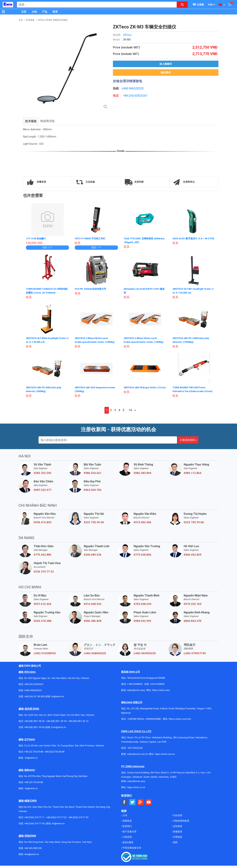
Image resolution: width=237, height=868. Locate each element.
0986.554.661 (93, 475)
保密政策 (127, 823)
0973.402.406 (142, 525)
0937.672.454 (43, 606)
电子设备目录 (129, 834)
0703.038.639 (142, 606)
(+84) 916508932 (45, 656)
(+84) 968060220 (95, 656)
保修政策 (177, 834)
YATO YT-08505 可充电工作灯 (92, 238)
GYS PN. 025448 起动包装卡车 (92, 289)
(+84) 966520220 (33, 693)
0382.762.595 (43, 475)
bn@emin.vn (31, 760)
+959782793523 (136, 721)
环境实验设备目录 (132, 850)
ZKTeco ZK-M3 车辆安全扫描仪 (53, 20)
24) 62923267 (138, 96)
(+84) (125, 88)
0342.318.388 (43, 623)
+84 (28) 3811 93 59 (56, 723)
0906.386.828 (93, 623)
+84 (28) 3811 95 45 (34, 730)
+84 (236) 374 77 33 (78, 820)
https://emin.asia (161, 692)
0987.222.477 (43, 492)
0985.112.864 (193, 475)
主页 (24, 12)
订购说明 (127, 839)
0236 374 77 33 (44, 574)
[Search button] (182, 5)
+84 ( (126, 96)
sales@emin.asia (136, 692)
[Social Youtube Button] (149, 805)
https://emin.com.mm (180, 721)
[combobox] (95, 5)
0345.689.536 (93, 557)
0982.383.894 (142, 475)
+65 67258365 (157, 686)
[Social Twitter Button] (132, 805)
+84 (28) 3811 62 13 (78, 723)
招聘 (175, 845)
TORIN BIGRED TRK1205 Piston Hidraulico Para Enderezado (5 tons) (191, 390)
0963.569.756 (93, 492)
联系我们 (127, 829)
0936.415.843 (43, 525)
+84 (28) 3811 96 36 (34, 723)
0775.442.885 (43, 557)
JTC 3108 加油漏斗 (37, 238)
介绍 (34, 12)
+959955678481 (153, 721)
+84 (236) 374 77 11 (34, 820)
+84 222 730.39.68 (34, 754)
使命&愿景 (128, 845)
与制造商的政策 (181, 823)
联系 (55, 12)
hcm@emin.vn (59, 730)
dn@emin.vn (58, 826)
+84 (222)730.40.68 (54, 754)
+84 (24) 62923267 (34, 687)
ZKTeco (127, 35)
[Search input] (95, 5)
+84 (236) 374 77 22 (56, 820)
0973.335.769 (193, 606)
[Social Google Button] (141, 805)
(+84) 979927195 (195, 656)
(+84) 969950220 (145, 656)
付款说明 (177, 818)
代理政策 (177, 839)
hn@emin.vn (58, 699)
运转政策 (177, 829)
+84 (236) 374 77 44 (34, 826)
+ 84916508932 (135, 686)
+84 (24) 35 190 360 (34, 699)
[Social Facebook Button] (124, 805)
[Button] (3, 12)
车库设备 (30, 20)
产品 (45, 12)
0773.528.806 (142, 557)
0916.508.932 (93, 606)
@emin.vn (33, 791)
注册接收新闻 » (188, 442)
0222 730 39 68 (94, 525)
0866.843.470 (193, 623)
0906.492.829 (193, 557)
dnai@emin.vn (32, 857)
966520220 (136, 88)
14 (130, 412)
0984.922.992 (142, 623)
